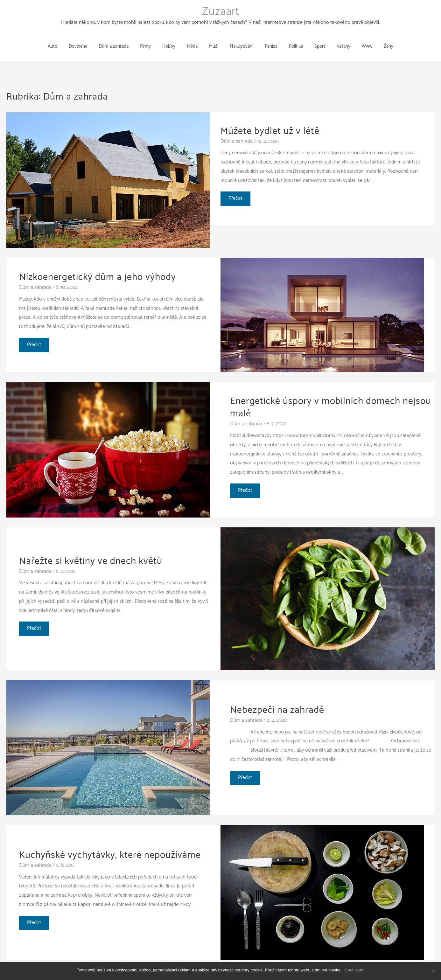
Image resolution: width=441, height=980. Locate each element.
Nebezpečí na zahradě (277, 700)
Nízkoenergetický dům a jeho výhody (98, 267)
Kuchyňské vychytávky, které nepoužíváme (110, 845)
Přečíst (236, 190)
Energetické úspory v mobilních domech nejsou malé (331, 397)
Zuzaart (221, 12)
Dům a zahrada (237, 131)
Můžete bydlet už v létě (270, 121)
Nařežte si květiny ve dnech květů (91, 551)
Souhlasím (355, 970)
